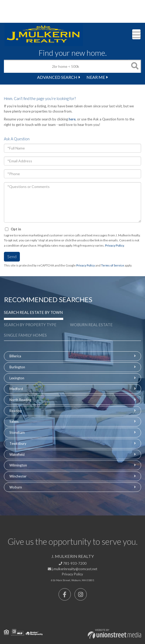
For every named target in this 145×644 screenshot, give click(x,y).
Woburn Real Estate (91, 325)
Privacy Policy (114, 245)
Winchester (18, 476)
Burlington (17, 367)
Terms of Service (113, 265)
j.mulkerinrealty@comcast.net (72, 569)
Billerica (15, 356)
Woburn (16, 487)
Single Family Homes (25, 335)
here (72, 119)
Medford (16, 389)
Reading (16, 411)
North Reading (20, 400)
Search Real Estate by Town (33, 312)
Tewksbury (18, 443)
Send (12, 256)
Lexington (17, 378)
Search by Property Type (30, 325)
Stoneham (17, 432)
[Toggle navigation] (136, 34)
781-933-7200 (73, 563)
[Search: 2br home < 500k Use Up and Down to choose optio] (66, 66)
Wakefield (17, 454)
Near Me (96, 77)
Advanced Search (57, 77)
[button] (135, 66)
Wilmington (18, 465)
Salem (14, 421)
